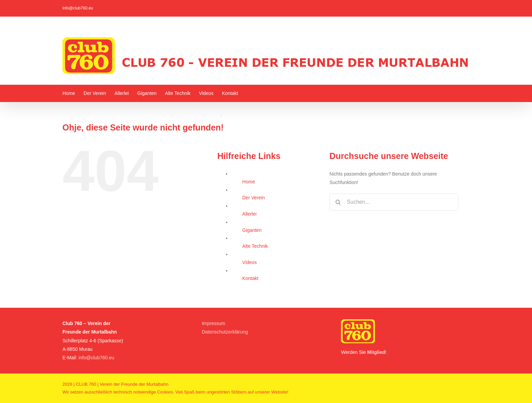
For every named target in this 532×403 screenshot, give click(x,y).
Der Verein (253, 198)
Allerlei (249, 214)
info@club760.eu (78, 8)
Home (249, 182)
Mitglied (376, 352)
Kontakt (250, 278)
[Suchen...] (394, 202)
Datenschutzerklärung (225, 332)
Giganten (252, 230)
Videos (250, 262)
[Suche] (338, 202)
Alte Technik (255, 246)
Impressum (214, 323)
